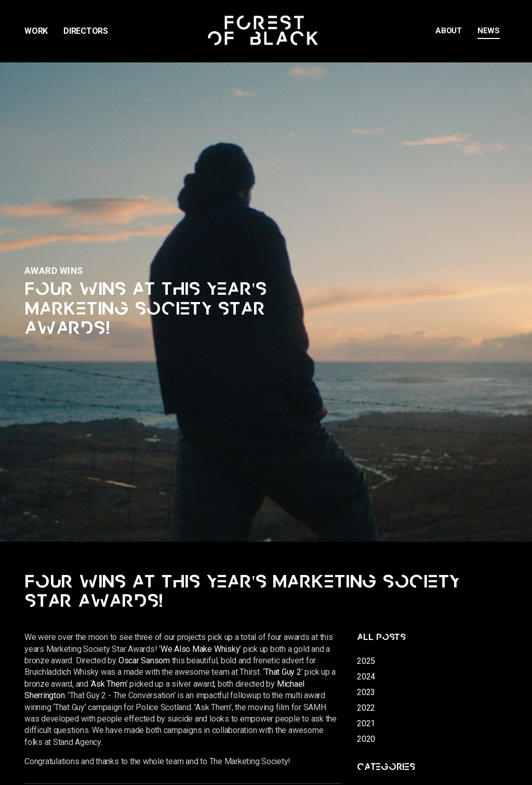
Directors (86, 31)
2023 (366, 692)
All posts (382, 637)
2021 (366, 723)
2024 (366, 677)
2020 (366, 739)
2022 (366, 708)
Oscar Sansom (144, 660)
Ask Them (108, 684)
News (489, 31)
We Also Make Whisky (200, 649)
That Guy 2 (283, 672)
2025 (366, 661)
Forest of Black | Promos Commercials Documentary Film (266, 31)
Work (36, 31)
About (449, 31)
